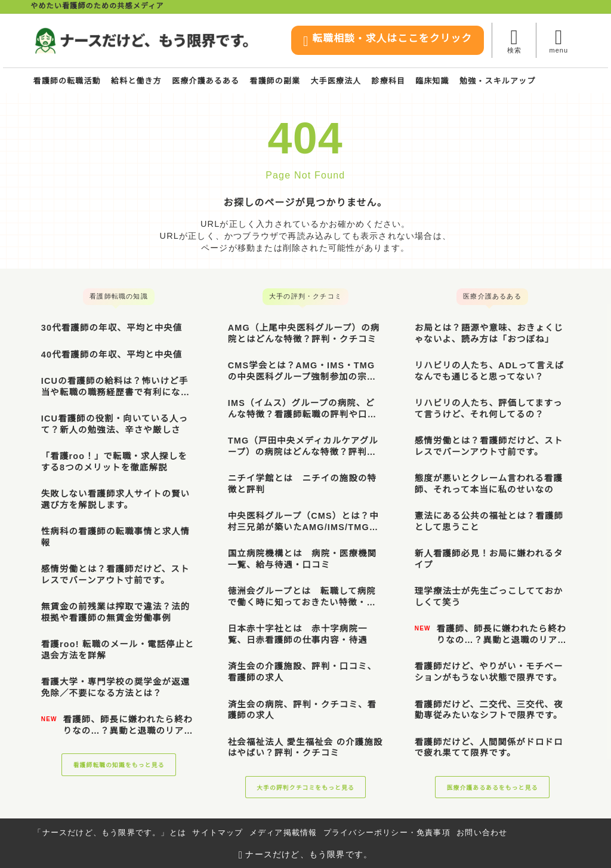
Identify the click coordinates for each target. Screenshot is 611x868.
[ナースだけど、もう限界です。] (141, 41)
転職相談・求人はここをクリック (374, 41)
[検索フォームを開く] (514, 40)
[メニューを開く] (558, 40)
